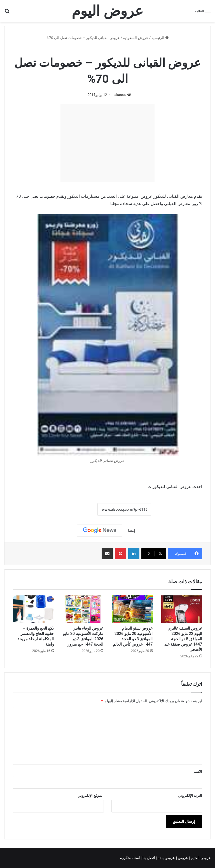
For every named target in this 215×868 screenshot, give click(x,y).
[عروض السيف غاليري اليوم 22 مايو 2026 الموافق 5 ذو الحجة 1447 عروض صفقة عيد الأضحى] (182, 609)
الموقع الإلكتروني (91, 796)
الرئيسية (160, 38)
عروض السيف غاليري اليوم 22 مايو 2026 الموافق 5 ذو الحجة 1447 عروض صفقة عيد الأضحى (183, 639)
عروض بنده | (166, 858)
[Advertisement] (107, 143)
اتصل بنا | (148, 858)
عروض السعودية (135, 38)
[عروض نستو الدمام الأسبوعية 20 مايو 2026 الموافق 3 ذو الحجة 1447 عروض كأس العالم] (132, 609)
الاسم (198, 772)
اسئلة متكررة (130, 858)
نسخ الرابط (80, 509)
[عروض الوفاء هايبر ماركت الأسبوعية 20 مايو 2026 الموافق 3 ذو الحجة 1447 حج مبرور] (83, 609)
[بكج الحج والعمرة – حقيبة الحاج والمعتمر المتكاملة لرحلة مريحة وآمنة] (33, 609)
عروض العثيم (200, 858)
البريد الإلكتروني (190, 796)
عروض (183, 858)
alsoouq (121, 95)
